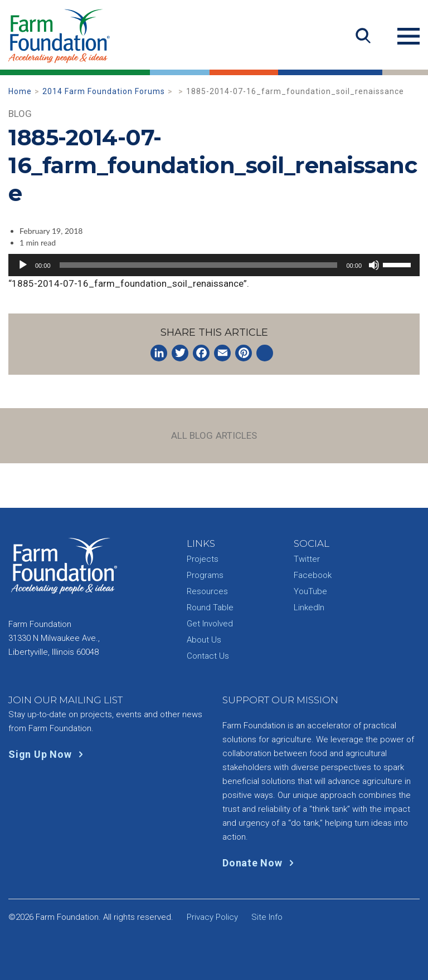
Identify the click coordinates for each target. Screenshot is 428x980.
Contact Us (208, 656)
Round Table (210, 607)
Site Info (267, 917)
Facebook (313, 575)
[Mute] (374, 265)
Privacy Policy (212, 917)
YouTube (310, 591)
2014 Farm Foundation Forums (104, 91)
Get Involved (210, 624)
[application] (214, 265)
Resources (207, 591)
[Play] (23, 265)
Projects (203, 559)
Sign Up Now (48, 754)
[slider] (199, 265)
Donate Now (261, 863)
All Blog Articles (214, 435)
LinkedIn (309, 607)
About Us (204, 640)
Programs (205, 575)
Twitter (307, 559)
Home (20, 91)
